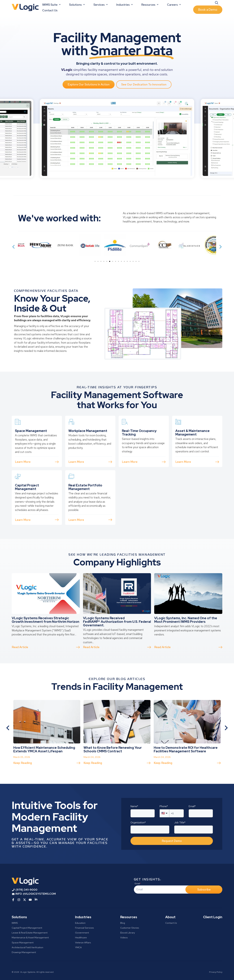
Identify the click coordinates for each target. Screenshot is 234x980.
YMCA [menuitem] (78, 947)
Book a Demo (208, 10)
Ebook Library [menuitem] (128, 933)
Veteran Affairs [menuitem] (83, 942)
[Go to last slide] (8, 728)
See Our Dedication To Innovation (144, 84)
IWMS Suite (52, 5)
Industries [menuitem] (83, 917)
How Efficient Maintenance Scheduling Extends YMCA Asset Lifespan (44, 765)
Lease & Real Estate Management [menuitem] (30, 933)
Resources (150, 5)
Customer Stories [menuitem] (130, 928)
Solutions (77, 5)
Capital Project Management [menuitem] (27, 928)
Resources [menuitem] (129, 917)
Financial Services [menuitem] (84, 928)
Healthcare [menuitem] (81, 937)
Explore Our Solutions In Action (89, 84)
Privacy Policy (216, 972)
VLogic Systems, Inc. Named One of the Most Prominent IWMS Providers (186, 635)
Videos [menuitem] (124, 937)
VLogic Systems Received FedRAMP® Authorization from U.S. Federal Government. (117, 637)
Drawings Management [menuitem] (24, 952)
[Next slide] (220, 247)
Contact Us (50, 10)
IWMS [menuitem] (15, 923)
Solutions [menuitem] (19, 917)
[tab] (95, 261)
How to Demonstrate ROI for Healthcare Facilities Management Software (186, 765)
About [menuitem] (170, 917)
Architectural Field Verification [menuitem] (27, 947)
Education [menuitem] (80, 923)
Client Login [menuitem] (213, 917)
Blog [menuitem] (123, 923)
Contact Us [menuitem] (171, 923)
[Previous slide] (14, 247)
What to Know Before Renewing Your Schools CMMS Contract (113, 765)
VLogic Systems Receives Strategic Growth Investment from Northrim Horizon (45, 635)
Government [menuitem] (82, 933)
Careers (174, 5)
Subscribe (204, 889)
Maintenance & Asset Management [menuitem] (30, 937)
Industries (125, 5)
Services (101, 5)
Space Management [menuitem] (23, 942)
